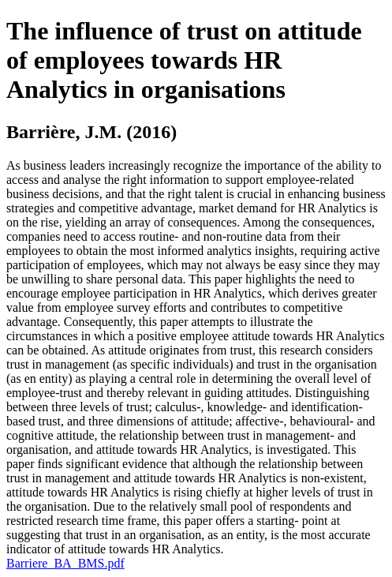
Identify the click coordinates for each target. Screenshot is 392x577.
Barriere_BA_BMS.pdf (65, 563)
